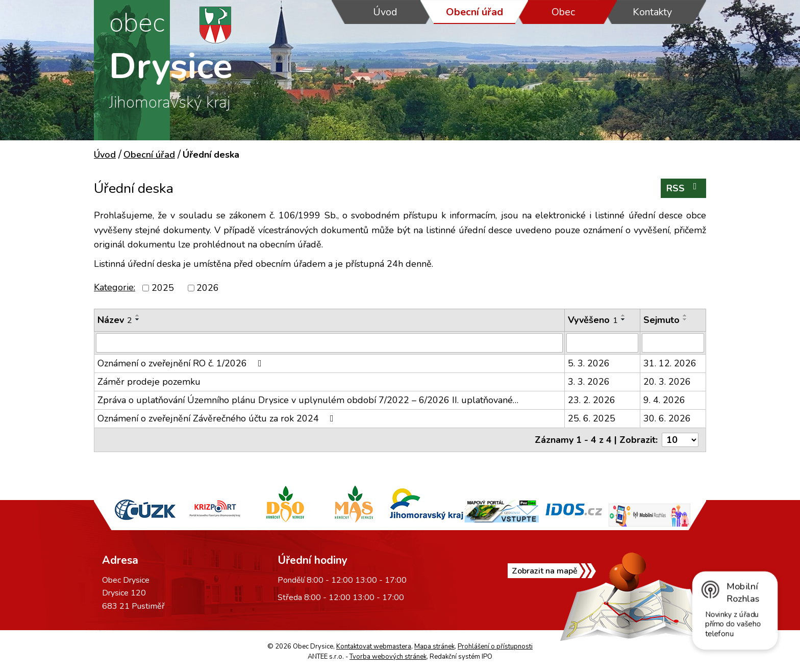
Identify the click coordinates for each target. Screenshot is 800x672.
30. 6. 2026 (667, 418)
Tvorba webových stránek (388, 657)
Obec (563, 12)
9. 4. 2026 (664, 400)
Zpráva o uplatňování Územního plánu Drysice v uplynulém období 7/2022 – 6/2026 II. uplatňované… (308, 400)
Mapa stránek (434, 646)
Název (115, 320)
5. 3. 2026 (589, 363)
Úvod (385, 12)
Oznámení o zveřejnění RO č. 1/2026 (182, 363)
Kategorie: (115, 287)
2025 (163, 288)
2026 (208, 288)
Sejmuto (661, 320)
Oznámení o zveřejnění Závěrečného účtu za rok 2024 (218, 418)
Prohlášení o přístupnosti (495, 646)
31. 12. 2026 (670, 363)
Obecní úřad (474, 12)
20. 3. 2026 (667, 382)
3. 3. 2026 (589, 382)
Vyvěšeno (593, 320)
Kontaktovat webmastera (374, 646)
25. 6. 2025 (592, 418)
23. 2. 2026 (592, 400)
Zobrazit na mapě (545, 571)
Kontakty (652, 12)
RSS (684, 188)
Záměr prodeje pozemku (149, 382)
